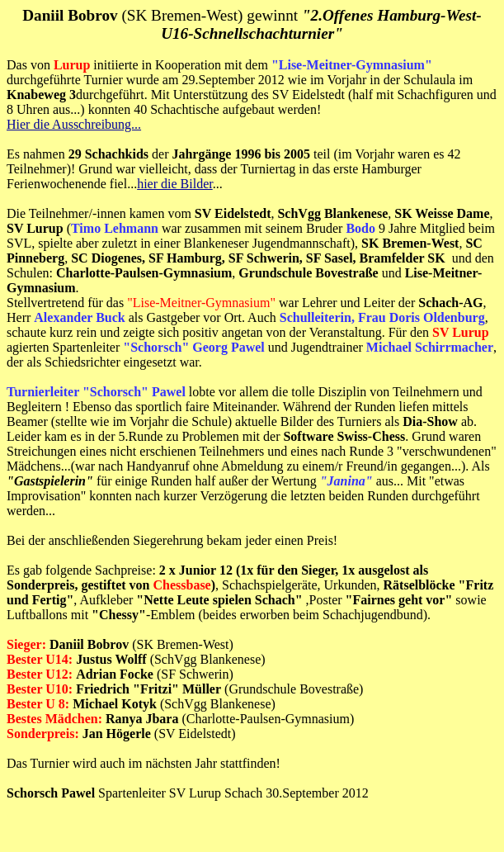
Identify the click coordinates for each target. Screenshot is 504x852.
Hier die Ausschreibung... (74, 124)
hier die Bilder (175, 184)
